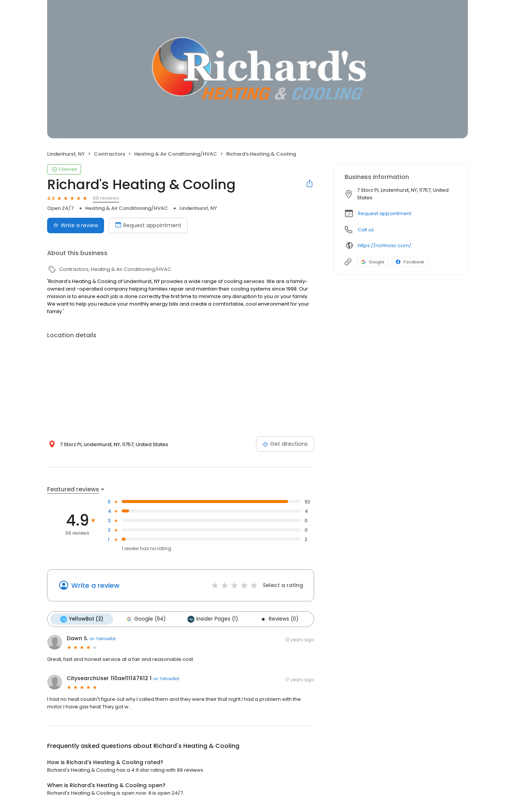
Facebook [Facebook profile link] (410, 262)
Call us (366, 230)
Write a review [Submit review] (76, 225)
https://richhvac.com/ (385, 245)
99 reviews (106, 198)
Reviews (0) (279, 619)
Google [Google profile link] (373, 262)
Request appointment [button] (385, 213)
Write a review (95, 585)
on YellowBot (103, 639)
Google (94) (145, 619)
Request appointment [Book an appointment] (148, 225)
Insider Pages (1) (213, 619)
